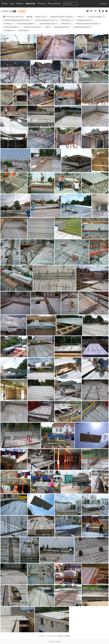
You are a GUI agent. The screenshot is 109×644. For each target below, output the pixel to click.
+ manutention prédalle (26, 24)
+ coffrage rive (9, 30)
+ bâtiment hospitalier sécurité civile (17, 20)
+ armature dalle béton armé (46, 20)
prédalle (22, 11)
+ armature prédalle (96, 17)
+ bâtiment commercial (32, 27)
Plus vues (42, 4)
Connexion (104, 4)
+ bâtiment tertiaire (85, 20)
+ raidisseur (8, 24)
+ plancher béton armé (48, 24)
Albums (5, 4)
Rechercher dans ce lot (15, 17)
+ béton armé (41, 17)
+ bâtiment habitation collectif (62, 17)
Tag (10, 11)
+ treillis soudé (24, 30)
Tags (12, 4)
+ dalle (48, 27)
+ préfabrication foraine (83, 27)
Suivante (61, 636)
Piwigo (58, 641)
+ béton (81, 17)
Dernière (67, 636)
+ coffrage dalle (67, 20)
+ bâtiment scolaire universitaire (88, 24)
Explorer (20, 4)
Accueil (5, 11)
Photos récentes (54, 4)
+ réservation (66, 24)
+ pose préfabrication (62, 27)
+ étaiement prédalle (12, 27)
